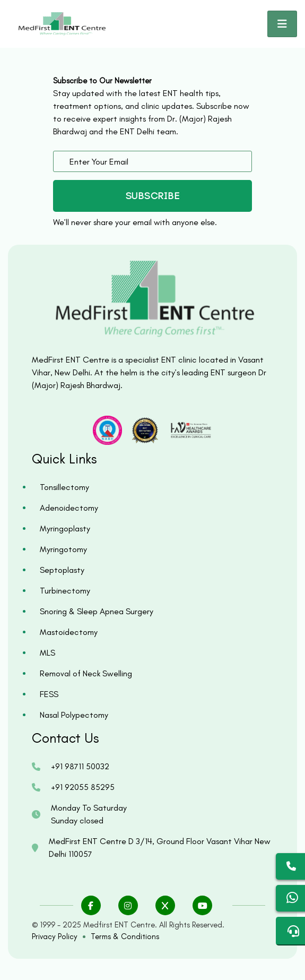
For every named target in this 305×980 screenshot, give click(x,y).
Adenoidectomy (69, 508)
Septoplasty (62, 570)
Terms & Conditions (125, 936)
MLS (47, 653)
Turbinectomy (65, 591)
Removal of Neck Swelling (86, 673)
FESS (49, 694)
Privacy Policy (55, 936)
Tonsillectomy (64, 487)
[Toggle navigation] (282, 24)
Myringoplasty (65, 528)
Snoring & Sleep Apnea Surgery (97, 611)
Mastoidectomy (69, 632)
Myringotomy (63, 549)
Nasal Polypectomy (74, 715)
